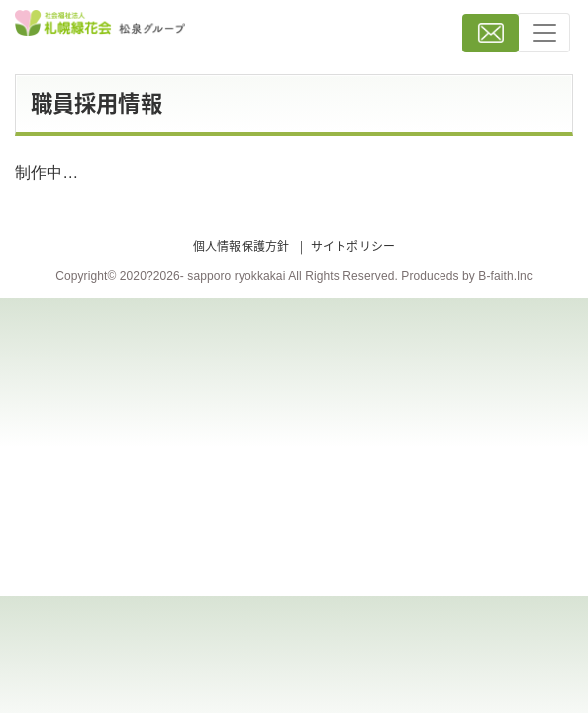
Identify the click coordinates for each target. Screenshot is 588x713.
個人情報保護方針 (241, 246)
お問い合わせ (490, 33)
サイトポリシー (353, 246)
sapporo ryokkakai (236, 276)
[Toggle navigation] (543, 33)
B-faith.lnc (505, 276)
